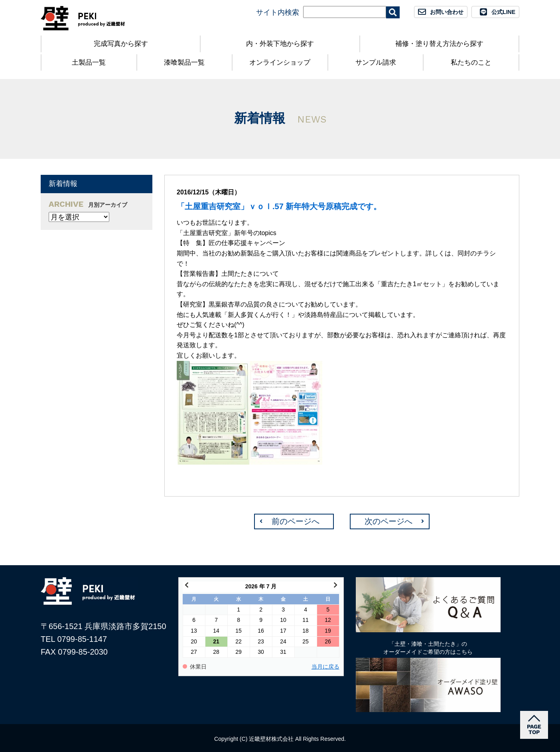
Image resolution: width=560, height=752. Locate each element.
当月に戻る (325, 667)
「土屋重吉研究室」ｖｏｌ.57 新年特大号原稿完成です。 (279, 206)
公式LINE (503, 12)
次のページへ (388, 521)
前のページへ (296, 521)
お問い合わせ (447, 12)
